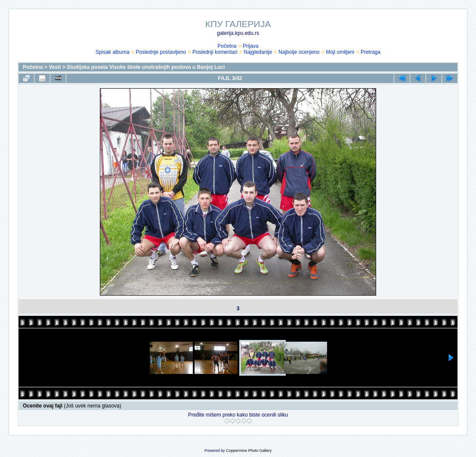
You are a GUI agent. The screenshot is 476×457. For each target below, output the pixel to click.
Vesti (55, 67)
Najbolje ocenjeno (299, 52)
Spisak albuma (113, 52)
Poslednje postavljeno (161, 52)
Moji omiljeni (340, 52)
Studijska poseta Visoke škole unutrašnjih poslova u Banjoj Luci (146, 67)
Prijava (251, 46)
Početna (227, 46)
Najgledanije (258, 52)
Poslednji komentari (215, 52)
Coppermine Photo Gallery (249, 451)
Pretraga (371, 52)
